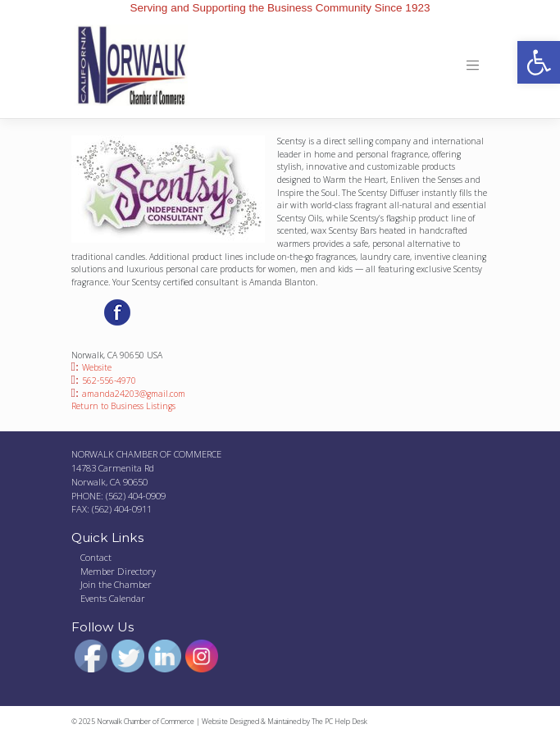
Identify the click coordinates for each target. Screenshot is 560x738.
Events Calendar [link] (113, 598)
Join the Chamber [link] (116, 584)
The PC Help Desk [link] (339, 722)
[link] (539, 62)
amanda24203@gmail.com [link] (134, 394)
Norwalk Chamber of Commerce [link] (146, 722)
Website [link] (97, 367)
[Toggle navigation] (473, 66)
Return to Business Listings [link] (123, 406)
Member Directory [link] (118, 571)
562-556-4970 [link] (109, 380)
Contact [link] (96, 557)
